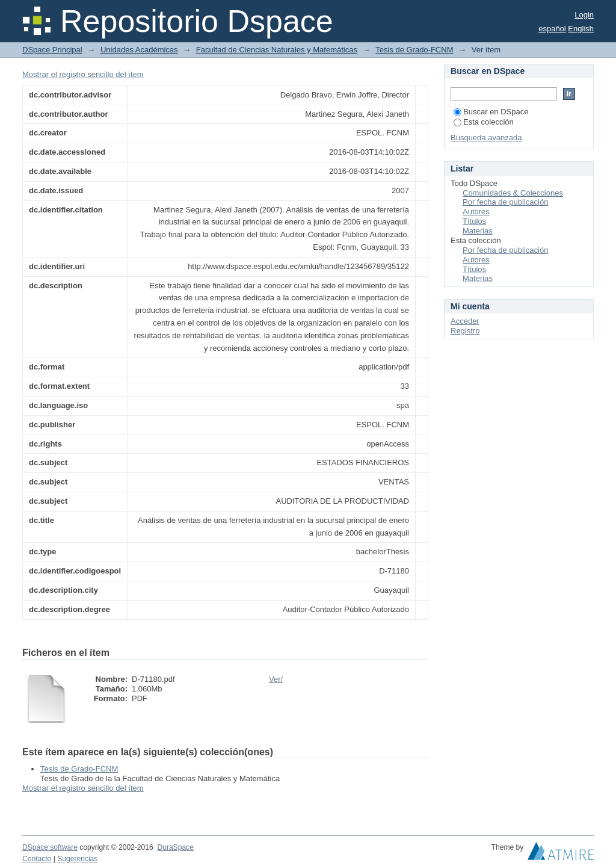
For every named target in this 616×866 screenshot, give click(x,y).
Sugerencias (77, 859)
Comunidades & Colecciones (513, 193)
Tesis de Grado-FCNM (414, 50)
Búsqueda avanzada (486, 138)
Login (584, 15)
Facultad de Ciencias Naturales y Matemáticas (277, 50)
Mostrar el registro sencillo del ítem (83, 74)
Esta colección (484, 122)
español (552, 29)
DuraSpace (175, 847)
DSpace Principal (52, 50)
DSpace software (50, 847)
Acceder (465, 321)
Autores (476, 212)
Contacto (37, 859)
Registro (465, 331)
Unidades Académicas (139, 50)
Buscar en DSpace (491, 112)
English (581, 29)
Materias (478, 231)
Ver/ (276, 679)
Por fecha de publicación (505, 202)
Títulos (474, 221)
